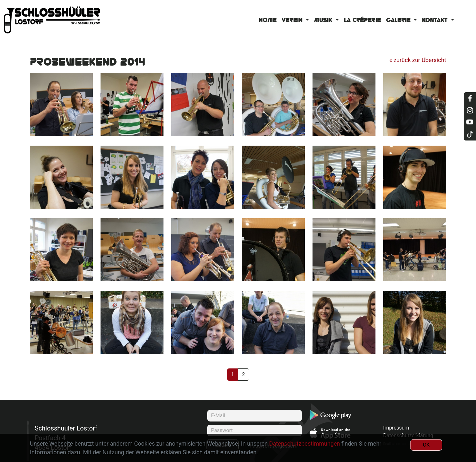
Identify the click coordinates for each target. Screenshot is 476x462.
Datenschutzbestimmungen (305, 444)
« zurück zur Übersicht (418, 60)
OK (426, 445)
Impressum (396, 428)
